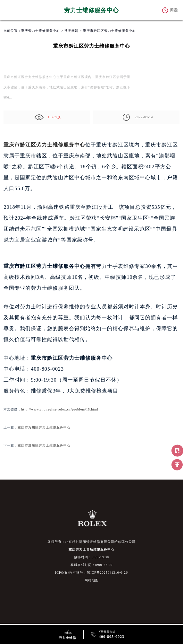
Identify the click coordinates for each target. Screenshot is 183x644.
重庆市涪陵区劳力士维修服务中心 (44, 445)
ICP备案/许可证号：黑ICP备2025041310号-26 (91, 573)
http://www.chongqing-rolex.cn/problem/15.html (60, 409)
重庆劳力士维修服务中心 (41, 31)
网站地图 (92, 580)
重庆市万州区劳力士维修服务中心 (44, 427)
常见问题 (71, 31)
